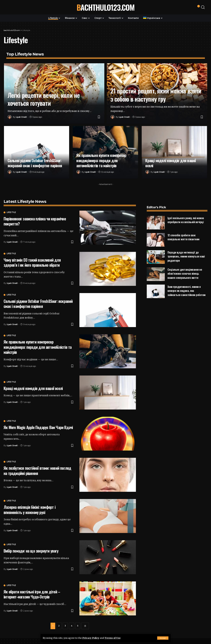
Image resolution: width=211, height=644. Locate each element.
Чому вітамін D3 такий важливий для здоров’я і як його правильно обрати (32, 262)
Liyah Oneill (21, 117)
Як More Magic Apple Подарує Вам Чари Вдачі (38, 427)
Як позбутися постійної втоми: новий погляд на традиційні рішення (37, 471)
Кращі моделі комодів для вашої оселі (170, 163)
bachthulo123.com (105, 7)
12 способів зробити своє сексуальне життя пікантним (183, 231)
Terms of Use (113, 638)
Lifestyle (11, 212)
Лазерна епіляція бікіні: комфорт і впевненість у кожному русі (30, 510)
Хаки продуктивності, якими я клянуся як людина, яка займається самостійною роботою (187, 284)
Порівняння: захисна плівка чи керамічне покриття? (35, 221)
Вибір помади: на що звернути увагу (31, 551)
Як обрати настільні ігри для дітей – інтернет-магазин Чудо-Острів (32, 594)
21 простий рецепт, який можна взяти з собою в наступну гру (156, 95)
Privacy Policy (91, 638)
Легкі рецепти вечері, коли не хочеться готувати (44, 99)
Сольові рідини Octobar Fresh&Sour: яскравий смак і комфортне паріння (35, 163)
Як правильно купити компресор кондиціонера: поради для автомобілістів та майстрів (101, 160)
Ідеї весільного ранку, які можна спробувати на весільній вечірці (186, 214)
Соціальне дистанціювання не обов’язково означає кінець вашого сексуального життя (185, 267)
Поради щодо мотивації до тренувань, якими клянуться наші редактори (186, 250)
